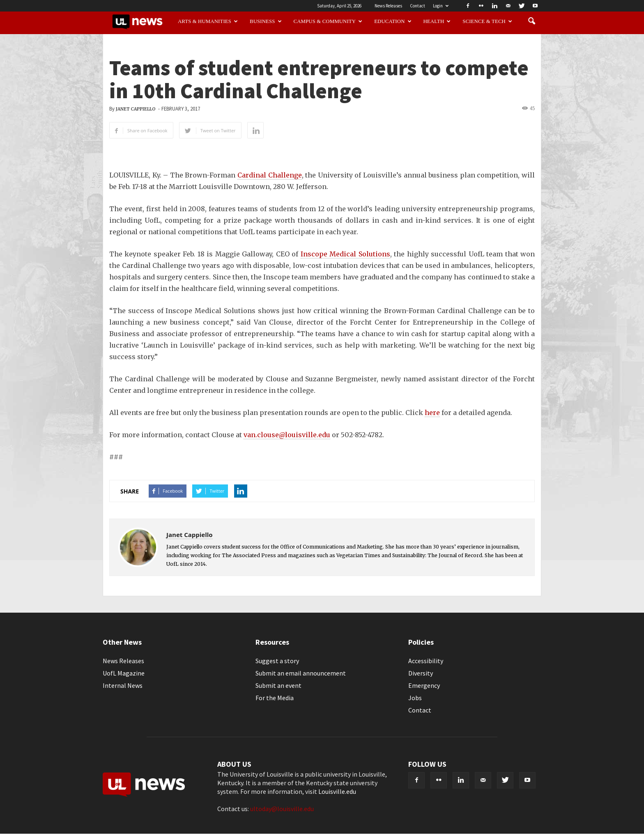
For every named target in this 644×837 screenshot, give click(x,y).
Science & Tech (487, 21)
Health (437, 21)
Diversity (421, 673)
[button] (531, 21)
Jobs (415, 698)
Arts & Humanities (208, 21)
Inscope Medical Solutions (345, 254)
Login (441, 6)
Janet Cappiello (136, 109)
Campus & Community (328, 21)
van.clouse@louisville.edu (287, 435)
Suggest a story (277, 661)
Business (266, 21)
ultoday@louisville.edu (282, 809)
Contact (417, 6)
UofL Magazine (124, 673)
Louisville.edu (337, 791)
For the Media (275, 698)
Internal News (123, 685)
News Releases (388, 6)
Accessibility (426, 661)
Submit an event (278, 685)
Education (393, 21)
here (432, 413)
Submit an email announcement (301, 673)
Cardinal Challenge (270, 175)
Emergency (424, 685)
